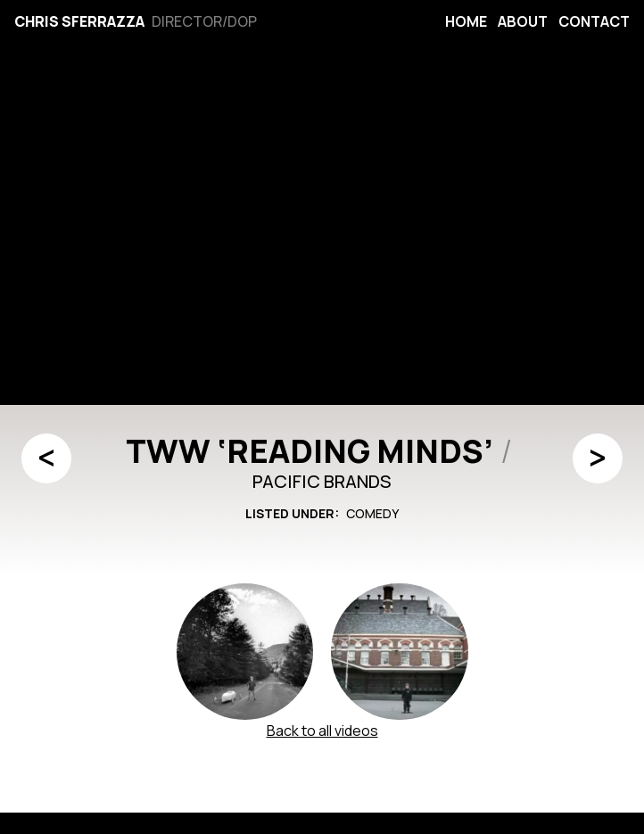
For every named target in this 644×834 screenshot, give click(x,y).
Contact (594, 21)
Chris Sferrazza (79, 21)
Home (466, 21)
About (523, 21)
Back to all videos (322, 731)
